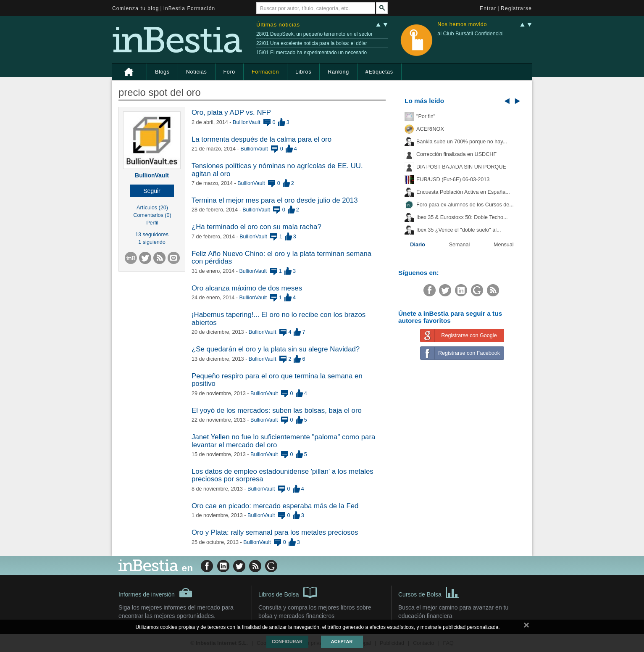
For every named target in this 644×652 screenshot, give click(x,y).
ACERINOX (430, 129)
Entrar (488, 8)
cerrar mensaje (526, 627)
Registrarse (516, 8)
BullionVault (152, 175)
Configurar (287, 641)
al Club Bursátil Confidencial (471, 34)
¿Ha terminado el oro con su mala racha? (256, 227)
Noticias (197, 72)
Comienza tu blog (136, 8)
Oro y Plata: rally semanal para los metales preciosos (275, 532)
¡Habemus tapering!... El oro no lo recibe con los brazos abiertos (279, 318)
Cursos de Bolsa (429, 592)
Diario (418, 245)
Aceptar (342, 641)
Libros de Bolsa (288, 592)
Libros (303, 72)
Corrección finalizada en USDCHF (456, 154)
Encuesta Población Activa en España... (463, 192)
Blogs (162, 72)
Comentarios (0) (152, 215)
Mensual (504, 245)
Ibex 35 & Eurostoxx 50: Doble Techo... (462, 217)
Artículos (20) (152, 208)
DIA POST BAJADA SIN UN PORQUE (461, 167)
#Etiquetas (379, 72)
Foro (229, 72)
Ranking (338, 72)
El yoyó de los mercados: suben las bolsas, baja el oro (277, 410)
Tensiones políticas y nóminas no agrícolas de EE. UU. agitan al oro (277, 170)
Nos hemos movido (462, 25)
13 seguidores (152, 235)
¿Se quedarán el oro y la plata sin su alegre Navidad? (276, 349)
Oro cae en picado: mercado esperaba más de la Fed (275, 506)
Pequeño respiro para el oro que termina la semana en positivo (277, 380)
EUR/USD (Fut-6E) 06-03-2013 (453, 179)
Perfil (152, 223)
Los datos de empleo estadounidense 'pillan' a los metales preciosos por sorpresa (283, 475)
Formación (265, 72)
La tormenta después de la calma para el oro (262, 139)
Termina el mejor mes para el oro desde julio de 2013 (275, 200)
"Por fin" (426, 116)
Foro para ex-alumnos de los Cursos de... (465, 205)
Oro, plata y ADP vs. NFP (231, 112)
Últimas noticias (278, 25)
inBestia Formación (189, 8)
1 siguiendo (152, 242)
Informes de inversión (155, 593)
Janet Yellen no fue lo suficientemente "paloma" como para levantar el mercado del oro (283, 441)
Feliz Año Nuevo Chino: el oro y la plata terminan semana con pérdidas (281, 257)
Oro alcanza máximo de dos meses (247, 288)
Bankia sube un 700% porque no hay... (462, 142)
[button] (152, 191)
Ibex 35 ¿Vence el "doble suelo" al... (459, 230)
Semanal (460, 245)
